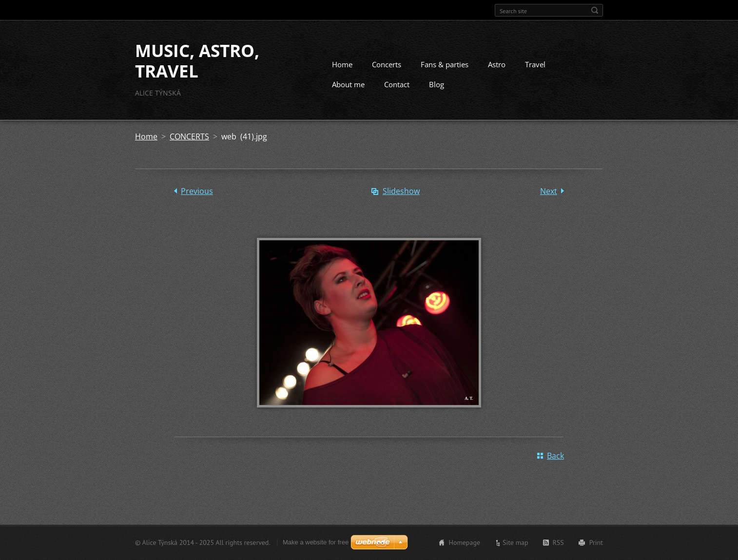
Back (555, 456)
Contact (397, 84)
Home (342, 64)
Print (596, 542)
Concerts (387, 64)
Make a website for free (316, 542)
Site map (515, 542)
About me (348, 84)
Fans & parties (445, 64)
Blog (437, 84)
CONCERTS (189, 136)
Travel (535, 64)
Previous (197, 191)
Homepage (464, 542)
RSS (558, 542)
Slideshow (401, 191)
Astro (497, 64)
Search (595, 10)
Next (549, 191)
